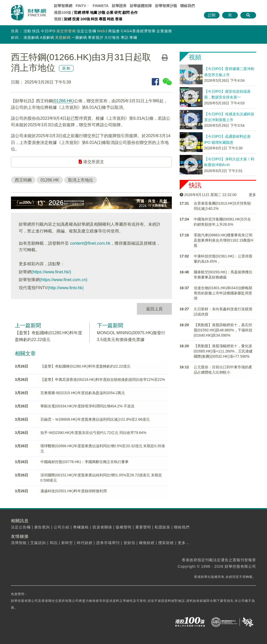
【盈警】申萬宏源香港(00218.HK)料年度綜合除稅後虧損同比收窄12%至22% (103, 380)
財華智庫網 (63, 6)
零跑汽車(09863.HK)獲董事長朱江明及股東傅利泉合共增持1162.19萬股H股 (224, 240)
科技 (94, 19)
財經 (68, 19)
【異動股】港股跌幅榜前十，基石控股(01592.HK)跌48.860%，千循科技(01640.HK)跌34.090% (223, 330)
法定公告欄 (86, 31)
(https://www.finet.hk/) (51, 272)
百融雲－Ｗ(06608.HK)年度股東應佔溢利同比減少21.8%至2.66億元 (95, 419)
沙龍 (102, 12)
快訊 (36, 31)
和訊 (54, 543)
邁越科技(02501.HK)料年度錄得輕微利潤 (74, 491)
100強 (85, 19)
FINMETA (101, 6)
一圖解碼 (79, 37)
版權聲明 (124, 527)
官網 (77, 12)
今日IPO (48, 31)
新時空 (67, 543)
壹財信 (129, 543)
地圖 (94, 12)
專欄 (133, 37)
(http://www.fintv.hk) (65, 288)
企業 (110, 12)
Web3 (102, 31)
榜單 (86, 12)
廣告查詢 (42, 527)
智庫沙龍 (166, 6)
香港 (119, 19)
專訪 (125, 37)
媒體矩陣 (141, 6)
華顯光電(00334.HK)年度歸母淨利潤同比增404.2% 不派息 (87, 406)
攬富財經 (166, 543)
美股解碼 (63, 37)
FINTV (81, 6)
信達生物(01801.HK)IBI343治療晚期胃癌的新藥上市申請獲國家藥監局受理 (223, 293)
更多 (252, 195)
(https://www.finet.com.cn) (63, 280)
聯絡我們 (187, 6)
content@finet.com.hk (90, 243)
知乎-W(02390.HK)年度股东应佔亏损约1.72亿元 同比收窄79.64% (93, 433)
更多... (184, 543)
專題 (102, 19)
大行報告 (112, 37)
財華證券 (119, 6)
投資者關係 (102, 527)
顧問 (126, 12)
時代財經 (85, 543)
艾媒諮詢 (38, 543)
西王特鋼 (23, 180)
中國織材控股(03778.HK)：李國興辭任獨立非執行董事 (84, 462)
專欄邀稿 (81, 527)
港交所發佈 (66, 31)
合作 (134, 12)
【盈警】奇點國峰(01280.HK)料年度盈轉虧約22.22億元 (85, 366)
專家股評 (96, 37)
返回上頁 (154, 309)
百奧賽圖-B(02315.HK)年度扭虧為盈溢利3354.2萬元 (83, 393)
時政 (111, 19)
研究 (118, 12)
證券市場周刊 (108, 543)
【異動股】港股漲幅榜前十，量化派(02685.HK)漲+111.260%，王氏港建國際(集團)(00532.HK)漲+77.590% (223, 351)
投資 (76, 19)
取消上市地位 (81, 180)
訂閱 (212, 15)
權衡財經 (147, 543)
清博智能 (19, 543)
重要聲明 (143, 527)
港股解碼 (31, 37)
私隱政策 (162, 527)
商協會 (114, 31)
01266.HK (63, 101)
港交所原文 (91, 162)
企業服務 (164, 31)
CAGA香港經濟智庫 (138, 31)
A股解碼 (47, 37)
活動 (27, 31)
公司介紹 (62, 527)
